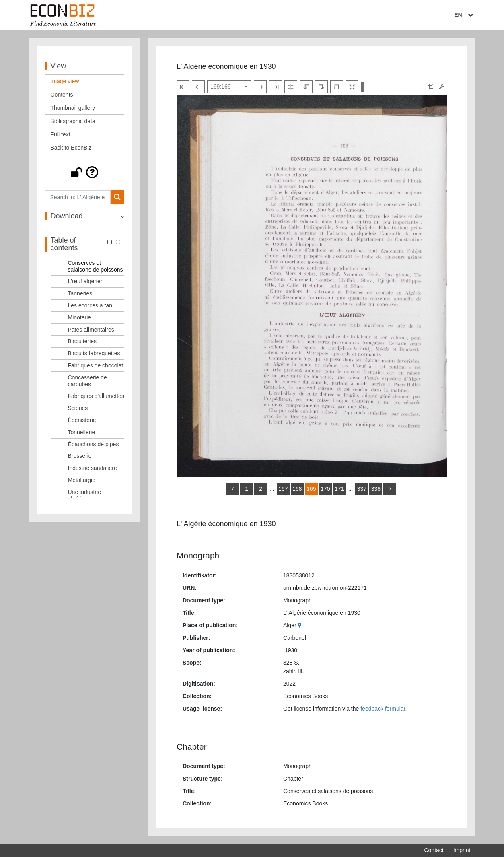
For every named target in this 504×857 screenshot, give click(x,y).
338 (376, 489)
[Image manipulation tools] (441, 87)
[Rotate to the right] (321, 87)
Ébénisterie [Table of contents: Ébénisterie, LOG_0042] (82, 420)
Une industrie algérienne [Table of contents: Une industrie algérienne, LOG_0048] (85, 495)
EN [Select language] (465, 15)
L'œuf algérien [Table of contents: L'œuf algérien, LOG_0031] (86, 281)
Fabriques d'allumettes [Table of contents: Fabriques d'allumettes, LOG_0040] (96, 396)
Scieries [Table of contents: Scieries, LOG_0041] (78, 408)
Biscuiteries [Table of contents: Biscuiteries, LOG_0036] (82, 341)
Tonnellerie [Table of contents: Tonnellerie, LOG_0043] (82, 432)
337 (362, 489)
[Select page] (229, 87)
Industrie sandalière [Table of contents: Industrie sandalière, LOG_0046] (93, 468)
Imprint (462, 850)
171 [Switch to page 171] (339, 489)
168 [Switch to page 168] (297, 489)
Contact (434, 850)
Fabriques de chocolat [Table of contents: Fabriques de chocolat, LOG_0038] (96, 365)
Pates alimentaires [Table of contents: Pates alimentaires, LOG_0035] (91, 330)
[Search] (117, 197)
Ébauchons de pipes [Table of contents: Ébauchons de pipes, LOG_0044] (94, 444)
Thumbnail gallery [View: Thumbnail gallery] (73, 108)
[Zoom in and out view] (381, 87)
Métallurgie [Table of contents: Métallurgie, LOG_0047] (82, 480)
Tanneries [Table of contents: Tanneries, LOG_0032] (80, 293)
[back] (232, 489)
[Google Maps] (301, 625)
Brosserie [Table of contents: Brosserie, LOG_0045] (80, 456)
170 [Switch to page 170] (325, 489)
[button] (85, 172)
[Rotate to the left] (306, 87)
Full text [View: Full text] (61, 134)
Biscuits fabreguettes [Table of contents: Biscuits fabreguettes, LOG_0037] (94, 353)
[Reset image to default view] (337, 87)
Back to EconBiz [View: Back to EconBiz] (71, 148)
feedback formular (383, 709)
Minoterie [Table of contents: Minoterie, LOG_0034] (80, 317)
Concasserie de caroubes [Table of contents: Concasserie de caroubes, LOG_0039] (87, 381)
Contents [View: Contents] (62, 95)
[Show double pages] (291, 87)
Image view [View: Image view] (65, 81)
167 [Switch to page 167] (283, 489)
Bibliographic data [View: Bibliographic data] (73, 121)
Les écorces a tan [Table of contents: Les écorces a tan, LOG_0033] (90, 305)
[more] (390, 489)
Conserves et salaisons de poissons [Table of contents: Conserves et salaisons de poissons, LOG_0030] (96, 266)
